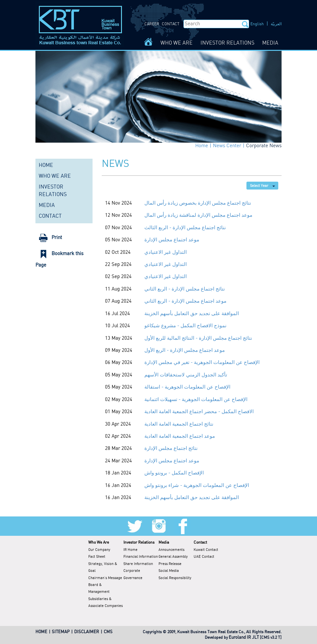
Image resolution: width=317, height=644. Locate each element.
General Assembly (173, 557)
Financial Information (141, 557)
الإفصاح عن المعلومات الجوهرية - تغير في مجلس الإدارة (202, 363)
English (257, 24)
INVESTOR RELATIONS (227, 43)
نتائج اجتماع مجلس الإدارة (171, 449)
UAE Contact (204, 557)
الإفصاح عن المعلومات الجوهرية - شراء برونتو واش (197, 486)
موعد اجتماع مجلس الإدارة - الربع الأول (185, 351)
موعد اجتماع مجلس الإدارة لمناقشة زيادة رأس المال (198, 215)
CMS (108, 632)
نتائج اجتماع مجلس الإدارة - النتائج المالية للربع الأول (198, 338)
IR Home (130, 550)
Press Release (170, 564)
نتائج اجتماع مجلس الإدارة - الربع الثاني (185, 289)
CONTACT (171, 24)
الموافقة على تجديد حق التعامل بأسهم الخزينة (192, 314)
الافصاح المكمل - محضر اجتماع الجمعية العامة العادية (199, 412)
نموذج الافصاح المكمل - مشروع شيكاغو (185, 326)
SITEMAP (61, 632)
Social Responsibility (175, 578)
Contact (200, 543)
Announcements (171, 550)
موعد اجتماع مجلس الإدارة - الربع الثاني (185, 301)
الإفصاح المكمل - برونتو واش (174, 473)
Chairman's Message (105, 578)
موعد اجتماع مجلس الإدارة (172, 240)
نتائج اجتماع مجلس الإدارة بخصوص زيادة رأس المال (198, 203)
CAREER (152, 24)
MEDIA (270, 43)
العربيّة (276, 24)
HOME (46, 165)
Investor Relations (139, 543)
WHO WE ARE (177, 43)
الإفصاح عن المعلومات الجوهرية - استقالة (187, 387)
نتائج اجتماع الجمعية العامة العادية (179, 424)
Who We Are (99, 543)
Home (202, 146)
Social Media (169, 571)
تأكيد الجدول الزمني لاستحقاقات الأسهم (186, 375)
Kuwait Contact (206, 550)
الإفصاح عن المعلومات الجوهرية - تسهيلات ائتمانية (196, 400)
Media (164, 543)
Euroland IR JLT (244, 638)
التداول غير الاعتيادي (166, 252)
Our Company (99, 550)
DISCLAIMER (87, 632)
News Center (227, 146)
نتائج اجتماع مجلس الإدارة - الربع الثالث (185, 228)
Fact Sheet (97, 557)
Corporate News (264, 146)
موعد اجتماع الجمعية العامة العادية (180, 436)
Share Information (138, 564)
